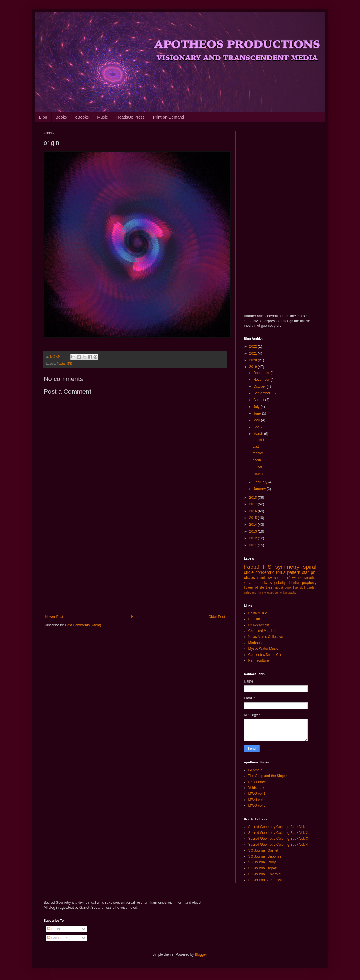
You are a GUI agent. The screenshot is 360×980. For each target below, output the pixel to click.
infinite (294, 583)
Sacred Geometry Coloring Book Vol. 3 (278, 839)
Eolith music (258, 613)
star (305, 572)
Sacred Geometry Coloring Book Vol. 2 (278, 833)
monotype (268, 592)
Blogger (201, 954)
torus (281, 572)
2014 (254, 525)
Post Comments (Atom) (83, 625)
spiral (310, 567)
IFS (70, 364)
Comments (58, 938)
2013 (254, 531)
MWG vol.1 (257, 794)
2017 (254, 504)
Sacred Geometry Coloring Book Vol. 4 (278, 845)
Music (103, 117)
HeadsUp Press (131, 117)
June (257, 413)
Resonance (257, 782)
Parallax (255, 619)
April (257, 427)
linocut (278, 587)
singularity (278, 583)
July (257, 407)
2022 (254, 346)
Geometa (255, 770)
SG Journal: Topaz (263, 868)
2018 (254, 498)
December (262, 373)
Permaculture (259, 660)
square (249, 583)
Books (61, 117)
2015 (254, 518)
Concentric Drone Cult (265, 655)
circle (249, 572)
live (295, 587)
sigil (302, 587)
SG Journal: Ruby (262, 862)
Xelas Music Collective (266, 637)
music (262, 583)
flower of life (254, 587)
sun (277, 578)
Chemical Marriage (263, 631)
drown (257, 467)
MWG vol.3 (257, 805)
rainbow (264, 578)
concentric (265, 572)
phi (313, 572)
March (259, 434)
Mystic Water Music (263, 649)
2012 (254, 538)
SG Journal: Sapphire (265, 856)
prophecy (309, 583)
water (297, 578)
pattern (294, 572)
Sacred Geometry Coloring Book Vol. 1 (278, 827)
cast (256, 447)
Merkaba (255, 643)
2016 (254, 511)
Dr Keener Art (259, 625)
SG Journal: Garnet (263, 850)
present (258, 440)
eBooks (82, 117)
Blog (43, 117)
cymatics (310, 578)
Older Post (217, 617)
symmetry (287, 567)
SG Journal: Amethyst (265, 880)
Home (136, 617)
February (261, 482)
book (288, 587)
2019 (254, 367)
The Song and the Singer (268, 776)
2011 (254, 545)
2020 (254, 360)
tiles (269, 587)
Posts (54, 929)
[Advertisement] (135, 567)
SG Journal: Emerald (264, 874)
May (257, 420)
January (260, 489)
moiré (286, 578)
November (262, 380)
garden (312, 587)
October (260, 386)
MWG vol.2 (257, 800)
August (259, 400)
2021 (254, 353)
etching (257, 592)
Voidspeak (256, 788)
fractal (61, 364)
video (248, 592)
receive (258, 453)
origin (257, 460)
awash (257, 474)
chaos (249, 578)
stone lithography (286, 592)
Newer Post (54, 617)
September (262, 393)
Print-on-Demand (169, 117)
